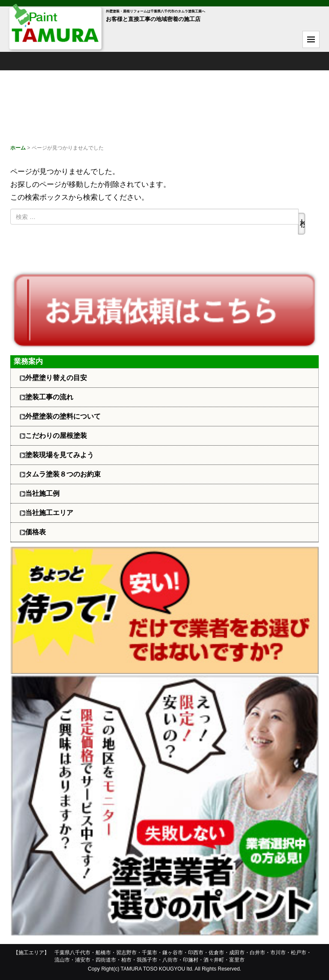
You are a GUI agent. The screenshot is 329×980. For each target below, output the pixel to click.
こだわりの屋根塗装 (56, 436)
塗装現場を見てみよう (60, 455)
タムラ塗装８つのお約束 (63, 474)
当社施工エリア (49, 513)
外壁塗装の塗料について (63, 416)
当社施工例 (42, 493)
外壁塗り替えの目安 (56, 378)
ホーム (18, 148)
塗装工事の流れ (49, 397)
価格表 (36, 532)
